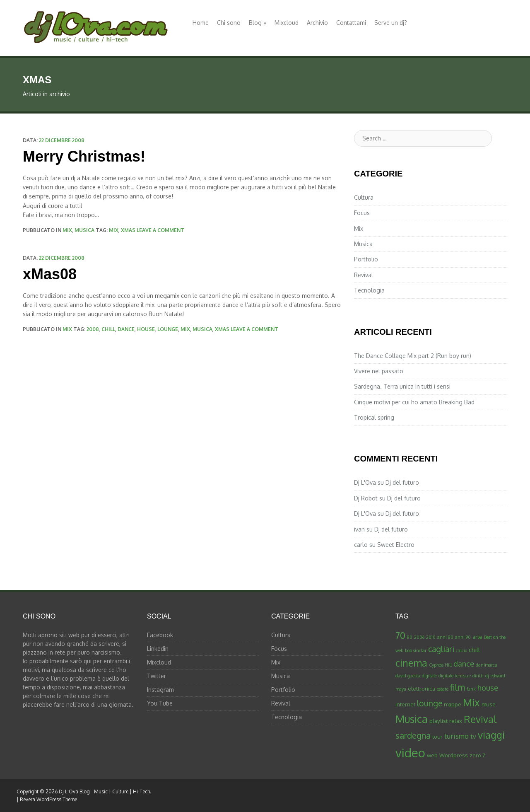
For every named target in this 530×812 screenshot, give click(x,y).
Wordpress (454, 755)
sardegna (413, 735)
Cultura (364, 197)
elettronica (422, 688)
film (458, 687)
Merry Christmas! (84, 156)
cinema (411, 663)
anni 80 (445, 637)
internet (405, 704)
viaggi (491, 735)
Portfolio (366, 259)
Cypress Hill (440, 665)
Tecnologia (369, 290)
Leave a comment (160, 230)
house (146, 329)
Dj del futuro (402, 482)
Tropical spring (374, 417)
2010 (431, 637)
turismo (457, 736)
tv (473, 736)
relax (456, 721)
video (410, 753)
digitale (429, 676)
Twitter (157, 676)
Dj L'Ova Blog (74, 791)
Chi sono (229, 23)
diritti (478, 676)
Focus (362, 213)
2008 (93, 329)
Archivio (317, 23)
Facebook (160, 635)
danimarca (487, 665)
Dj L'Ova (365, 482)
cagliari (441, 649)
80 (410, 637)
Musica (84, 230)
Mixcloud (287, 23)
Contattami (351, 23)
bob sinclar (416, 650)
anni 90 (463, 637)
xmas (128, 230)
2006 (419, 637)
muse (489, 704)
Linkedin (158, 649)
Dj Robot (366, 498)
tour (437, 736)
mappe (453, 704)
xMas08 (50, 274)
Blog (258, 23)
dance (126, 329)
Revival (364, 275)
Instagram (160, 690)
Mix (67, 230)
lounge (168, 329)
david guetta (408, 676)
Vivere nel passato (379, 371)
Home (201, 23)
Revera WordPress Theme (48, 799)
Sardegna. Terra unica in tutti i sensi (402, 386)
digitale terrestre (455, 676)
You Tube (160, 703)
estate (443, 689)
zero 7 (477, 755)
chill (108, 329)
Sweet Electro (396, 545)
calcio (461, 650)
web (432, 755)
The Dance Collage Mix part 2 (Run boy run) (413, 356)
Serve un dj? (391, 23)
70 (400, 635)
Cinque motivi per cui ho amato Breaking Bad (414, 402)
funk (471, 689)
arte (477, 637)
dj (487, 676)
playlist (438, 721)
